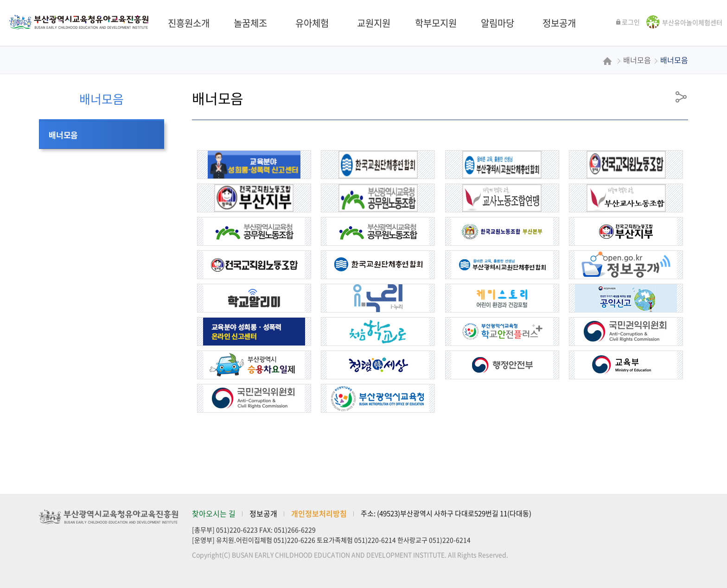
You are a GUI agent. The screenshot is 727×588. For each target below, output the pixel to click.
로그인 (628, 22)
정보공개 (263, 513)
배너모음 (63, 135)
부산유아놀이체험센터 (692, 22)
